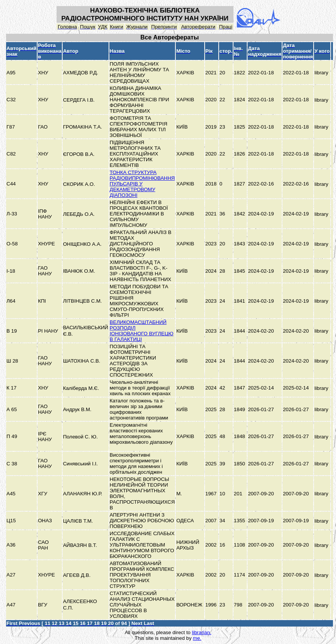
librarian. (201, 632)
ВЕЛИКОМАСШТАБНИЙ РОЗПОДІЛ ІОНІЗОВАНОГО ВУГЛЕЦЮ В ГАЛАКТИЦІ (142, 331)
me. (197, 638)
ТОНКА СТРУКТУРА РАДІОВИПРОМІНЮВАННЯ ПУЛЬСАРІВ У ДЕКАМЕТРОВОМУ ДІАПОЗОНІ (142, 184)
